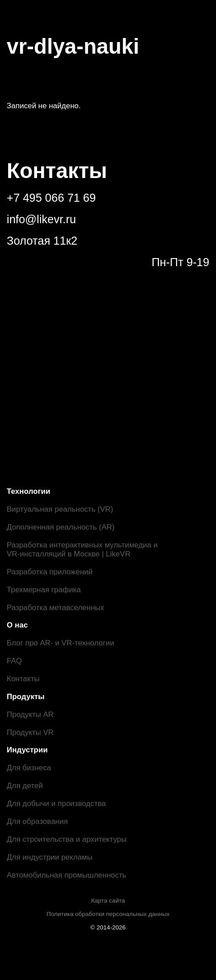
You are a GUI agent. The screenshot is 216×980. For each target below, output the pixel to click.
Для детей (25, 786)
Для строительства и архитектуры (67, 839)
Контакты (23, 679)
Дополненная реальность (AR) (61, 527)
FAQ (14, 661)
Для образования (37, 821)
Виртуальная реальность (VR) (60, 509)
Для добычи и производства (56, 804)
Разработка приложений (50, 572)
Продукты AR (30, 715)
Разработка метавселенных (55, 608)
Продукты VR (30, 732)
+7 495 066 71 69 (51, 198)
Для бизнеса (29, 768)
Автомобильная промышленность (66, 875)
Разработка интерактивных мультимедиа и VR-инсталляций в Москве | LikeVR (82, 549)
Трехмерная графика (44, 590)
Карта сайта (108, 901)
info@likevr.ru (41, 219)
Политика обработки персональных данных (108, 914)
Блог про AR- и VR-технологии (60, 643)
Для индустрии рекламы (50, 857)
